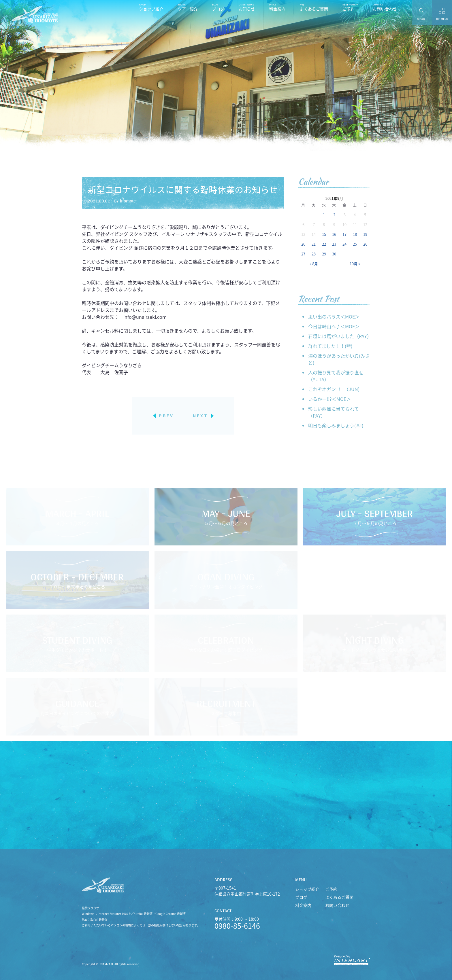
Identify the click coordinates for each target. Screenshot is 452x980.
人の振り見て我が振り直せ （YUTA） (336, 376)
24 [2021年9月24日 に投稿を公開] (344, 244)
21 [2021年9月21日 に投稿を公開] (314, 244)
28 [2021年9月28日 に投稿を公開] (314, 254)
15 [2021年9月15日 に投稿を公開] (324, 234)
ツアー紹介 (188, 9)
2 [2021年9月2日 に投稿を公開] (334, 215)
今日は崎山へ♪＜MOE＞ (334, 326)
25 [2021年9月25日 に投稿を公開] (355, 244)
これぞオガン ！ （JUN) (334, 389)
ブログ (218, 9)
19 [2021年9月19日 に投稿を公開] (365, 234)
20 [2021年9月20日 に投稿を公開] (303, 244)
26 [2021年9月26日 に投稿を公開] (365, 244)
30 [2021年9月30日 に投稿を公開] (334, 254)
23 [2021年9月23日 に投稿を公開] (334, 244)
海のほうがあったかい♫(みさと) (339, 359)
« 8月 (314, 264)
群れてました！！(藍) (330, 346)
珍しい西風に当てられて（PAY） (334, 412)
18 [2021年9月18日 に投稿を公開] (355, 234)
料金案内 (277, 9)
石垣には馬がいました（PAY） (339, 336)
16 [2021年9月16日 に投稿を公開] (334, 234)
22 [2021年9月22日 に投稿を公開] (324, 244)
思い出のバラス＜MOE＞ (334, 316)
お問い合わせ (385, 9)
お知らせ (247, 9)
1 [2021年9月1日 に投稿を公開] (324, 215)
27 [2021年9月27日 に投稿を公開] (303, 254)
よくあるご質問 (314, 9)
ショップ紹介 (151, 9)
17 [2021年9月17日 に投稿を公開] (344, 234)
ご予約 (349, 9)
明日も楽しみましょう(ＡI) (336, 425)
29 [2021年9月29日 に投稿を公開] (324, 254)
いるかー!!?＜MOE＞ (329, 399)
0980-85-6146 (237, 926)
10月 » (355, 264)
